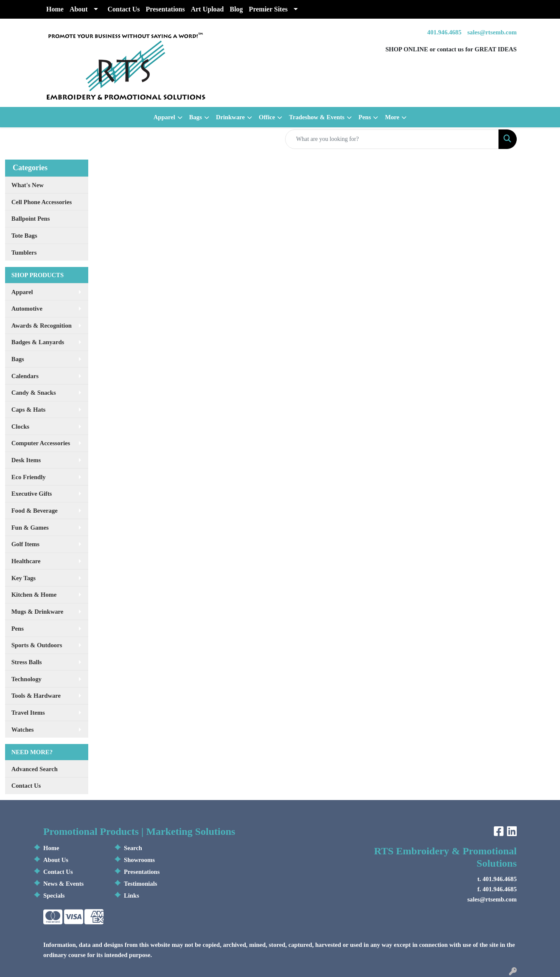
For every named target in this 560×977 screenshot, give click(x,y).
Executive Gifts (32, 494)
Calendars (25, 376)
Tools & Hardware (36, 696)
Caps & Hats (29, 410)
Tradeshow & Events (317, 117)
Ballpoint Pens (31, 219)
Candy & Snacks (34, 393)
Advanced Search (35, 769)
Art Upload (207, 9)
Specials (54, 896)
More (392, 117)
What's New (28, 185)
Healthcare (26, 561)
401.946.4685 (444, 32)
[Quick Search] (392, 139)
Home (55, 9)
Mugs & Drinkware (38, 612)
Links (132, 896)
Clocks (20, 427)
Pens (365, 117)
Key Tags (24, 578)
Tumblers (24, 253)
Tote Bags (24, 236)
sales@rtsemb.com (492, 32)
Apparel (164, 117)
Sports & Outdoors (37, 645)
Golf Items (25, 544)
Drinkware (230, 117)
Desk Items (26, 460)
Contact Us (124, 9)
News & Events (63, 884)
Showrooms (139, 860)
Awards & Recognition (42, 326)
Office (267, 117)
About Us (56, 860)
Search (133, 848)
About (79, 9)
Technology (27, 679)
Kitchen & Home (34, 595)
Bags (196, 117)
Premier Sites (268, 9)
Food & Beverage (35, 511)
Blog (236, 9)
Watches (23, 730)
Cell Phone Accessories (42, 202)
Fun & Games (30, 528)
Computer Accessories (41, 443)
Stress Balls (27, 662)
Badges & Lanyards (38, 342)
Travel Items (28, 713)
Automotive (27, 309)
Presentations (165, 9)
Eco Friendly (29, 477)
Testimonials (140, 884)
